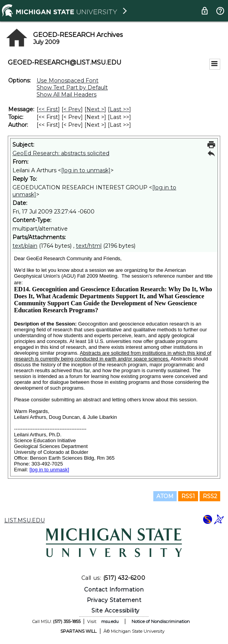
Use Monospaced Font (68, 80)
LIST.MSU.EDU (25, 520)
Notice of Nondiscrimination (161, 621)
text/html (89, 246)
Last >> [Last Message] (119, 109)
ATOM (165, 496)
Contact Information (114, 590)
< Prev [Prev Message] (72, 109)
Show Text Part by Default (72, 87)
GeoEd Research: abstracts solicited (61, 153)
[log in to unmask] (86, 170)
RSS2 (210, 496)
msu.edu (110, 621)
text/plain (25, 246)
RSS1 (188, 496)
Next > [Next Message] (95, 109)
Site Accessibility (116, 611)
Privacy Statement (114, 600)
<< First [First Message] (48, 109)
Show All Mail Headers (67, 94)
